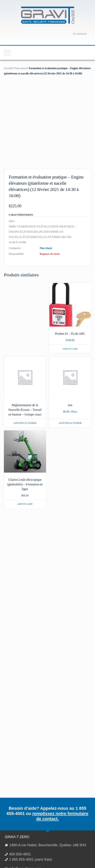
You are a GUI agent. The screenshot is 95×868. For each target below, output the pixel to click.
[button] (7, 53)
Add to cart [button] (70, 349)
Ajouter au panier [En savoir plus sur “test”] (70, 423)
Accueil (8, 68)
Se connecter (80, 34)
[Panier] (64, 34)
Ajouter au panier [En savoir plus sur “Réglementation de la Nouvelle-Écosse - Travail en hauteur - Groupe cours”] (25, 423)
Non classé (21, 68)
